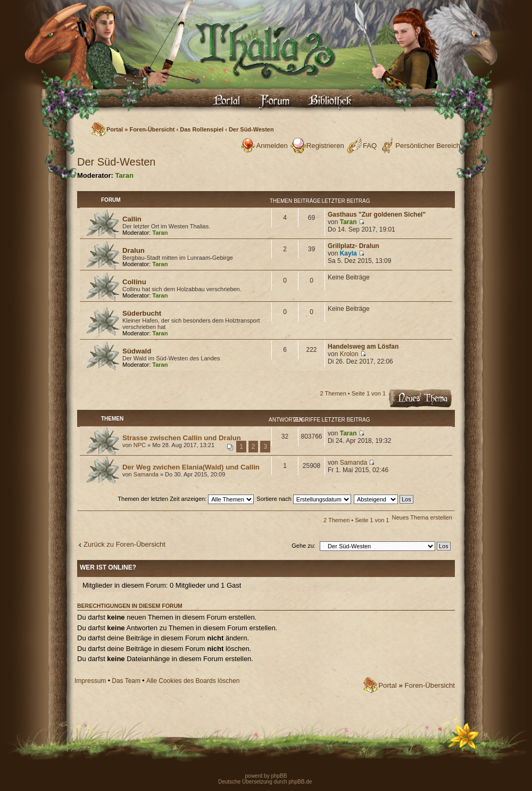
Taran (124, 175)
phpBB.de (300, 782)
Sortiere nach (304, 499)
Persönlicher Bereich (428, 146)
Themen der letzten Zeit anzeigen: (186, 499)
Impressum (90, 681)
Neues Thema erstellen (422, 517)
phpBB (279, 776)
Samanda (146, 474)
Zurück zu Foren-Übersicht (124, 544)
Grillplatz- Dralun (354, 246)
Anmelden (272, 146)
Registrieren (325, 146)
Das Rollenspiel (202, 129)
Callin (132, 219)
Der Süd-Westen (251, 129)
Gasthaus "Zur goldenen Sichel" (377, 215)
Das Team (126, 681)
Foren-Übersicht (152, 129)
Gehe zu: (304, 546)
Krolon (349, 354)
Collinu (134, 282)
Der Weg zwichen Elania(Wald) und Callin (191, 467)
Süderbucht (142, 313)
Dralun (134, 250)
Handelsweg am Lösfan (363, 347)
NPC (140, 445)
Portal (115, 129)
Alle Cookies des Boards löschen (193, 681)
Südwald (137, 351)
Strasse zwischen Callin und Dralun (182, 438)
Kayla (348, 253)
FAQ (370, 146)
